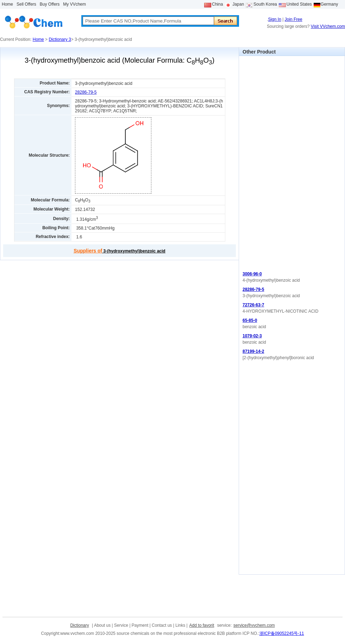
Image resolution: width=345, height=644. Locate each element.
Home (7, 4)
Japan (238, 4)
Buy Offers (50, 4)
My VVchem (74, 4)
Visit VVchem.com (328, 26)
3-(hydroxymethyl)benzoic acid (119, 251)
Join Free (294, 19)
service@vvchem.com (254, 625)
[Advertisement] (262, 162)
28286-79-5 (86, 92)
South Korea (265, 4)
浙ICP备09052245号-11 (282, 633)
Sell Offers (26, 4)
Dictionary (79, 625)
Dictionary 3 (60, 39)
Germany (329, 4)
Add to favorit (202, 625)
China (217, 4)
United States (299, 4)
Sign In (274, 19)
